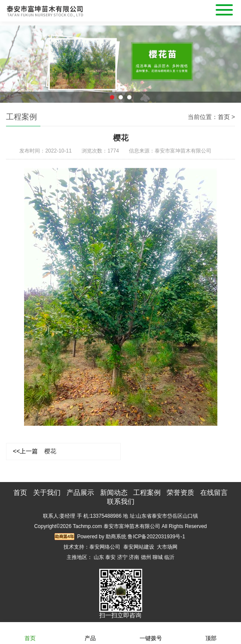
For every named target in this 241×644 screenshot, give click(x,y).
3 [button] (129, 100)
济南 (134, 557)
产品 (90, 633)
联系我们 (121, 502)
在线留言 (214, 493)
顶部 (211, 633)
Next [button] (230, 61)
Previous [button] (11, 61)
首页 (224, 117)
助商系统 (116, 537)
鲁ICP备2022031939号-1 (156, 537)
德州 (146, 557)
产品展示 (80, 493)
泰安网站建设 (139, 547)
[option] (120, 67)
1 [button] (112, 100)
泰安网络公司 (105, 547)
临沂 (169, 557)
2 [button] (121, 100)
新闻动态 (114, 493)
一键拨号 (151, 633)
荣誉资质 (180, 493)
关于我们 (47, 493)
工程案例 (147, 493)
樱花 (35, 451)
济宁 (122, 557)
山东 (99, 557)
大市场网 (167, 547)
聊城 (158, 557)
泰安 (110, 557)
